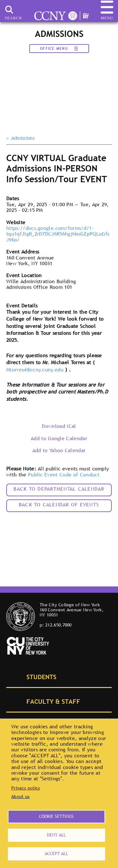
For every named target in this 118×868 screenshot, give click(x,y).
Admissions (23, 138)
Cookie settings (56, 816)
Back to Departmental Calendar (59, 489)
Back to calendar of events (59, 504)
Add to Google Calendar (59, 438)
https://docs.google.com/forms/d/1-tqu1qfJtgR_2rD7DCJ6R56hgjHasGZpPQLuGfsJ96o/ (58, 234)
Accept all (56, 853)
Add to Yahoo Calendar (59, 450)
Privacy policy (26, 788)
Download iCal (59, 426)
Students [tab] (34, 676)
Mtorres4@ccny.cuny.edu (35, 370)
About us (21, 796)
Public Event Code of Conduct (64, 475)
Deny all (56, 835)
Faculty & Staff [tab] (46, 701)
